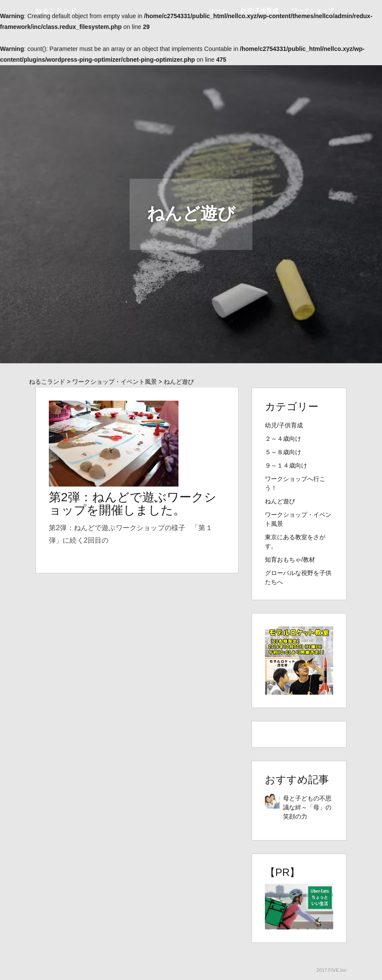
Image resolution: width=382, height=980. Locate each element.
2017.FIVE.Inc (331, 970)
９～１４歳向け (286, 465)
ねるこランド (56, 11)
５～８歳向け (283, 452)
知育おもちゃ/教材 (290, 560)
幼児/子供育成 (259, 11)
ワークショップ (312, 11)
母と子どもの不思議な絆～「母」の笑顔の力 (307, 807)
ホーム (218, 11)
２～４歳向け (283, 439)
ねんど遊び (280, 501)
